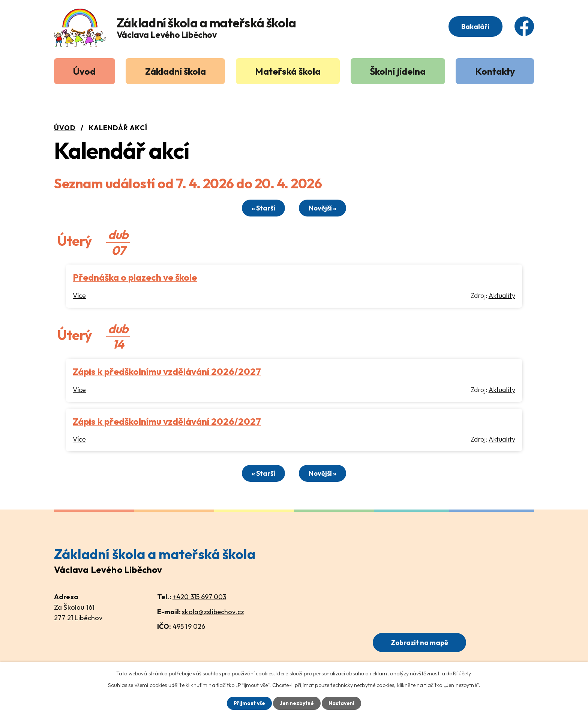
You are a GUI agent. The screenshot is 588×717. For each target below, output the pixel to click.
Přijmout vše (248, 703)
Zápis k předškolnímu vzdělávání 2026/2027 (167, 371)
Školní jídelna (398, 71)
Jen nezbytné (297, 703)
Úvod (84, 71)
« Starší (263, 208)
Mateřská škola (288, 71)
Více (79, 295)
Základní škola (175, 71)
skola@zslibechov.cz (213, 611)
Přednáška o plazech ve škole (135, 277)
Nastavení (342, 703)
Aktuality (502, 295)
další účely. (459, 673)
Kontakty (495, 71)
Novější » (324, 208)
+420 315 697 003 (199, 596)
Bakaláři (475, 27)
